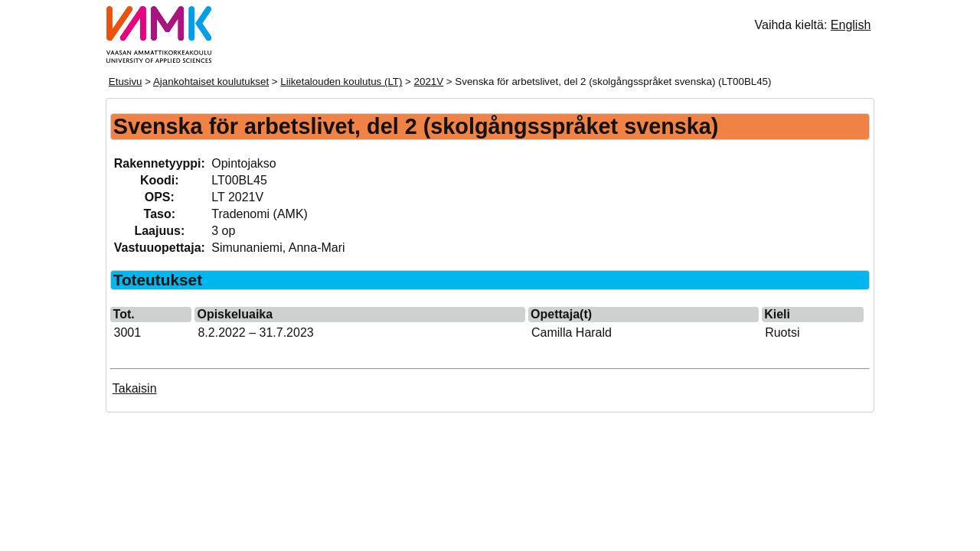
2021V (429, 82)
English (851, 25)
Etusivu (126, 82)
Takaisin (135, 388)
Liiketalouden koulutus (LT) (341, 82)
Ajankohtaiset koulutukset (211, 82)
